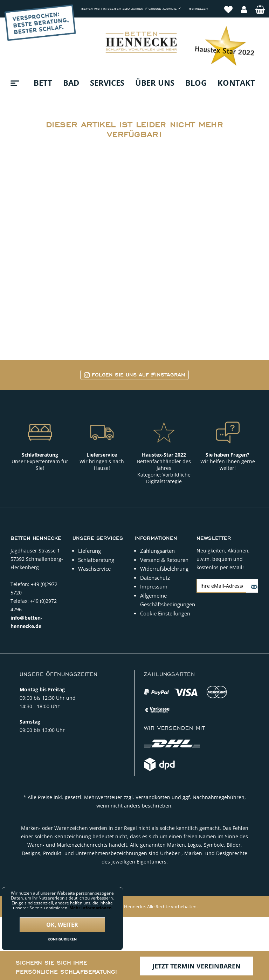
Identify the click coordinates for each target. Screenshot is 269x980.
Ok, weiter (62, 925)
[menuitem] (228, 6)
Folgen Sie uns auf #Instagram (135, 375)
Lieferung (89, 551)
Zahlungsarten (157, 551)
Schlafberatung (96, 560)
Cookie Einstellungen (165, 613)
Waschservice (94, 569)
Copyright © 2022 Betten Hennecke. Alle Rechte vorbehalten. (134, 907)
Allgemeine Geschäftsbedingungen (167, 600)
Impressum (154, 586)
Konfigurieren (62, 939)
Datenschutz (155, 578)
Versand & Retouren (164, 560)
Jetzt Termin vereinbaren (196, 966)
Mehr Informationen (91, 908)
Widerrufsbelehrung (164, 569)
